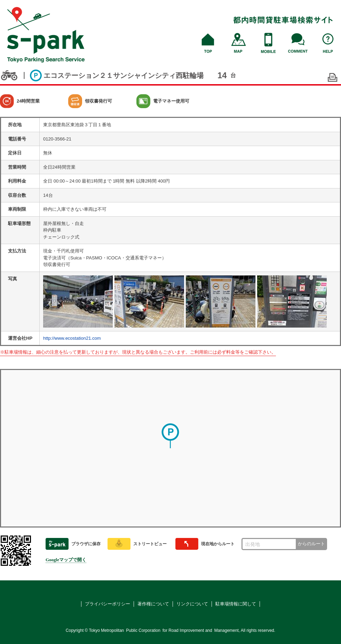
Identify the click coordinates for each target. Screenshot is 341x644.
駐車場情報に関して (236, 604)
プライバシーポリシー (108, 604)
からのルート (311, 544)
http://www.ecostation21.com (72, 338)
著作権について (153, 604)
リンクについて (192, 604)
